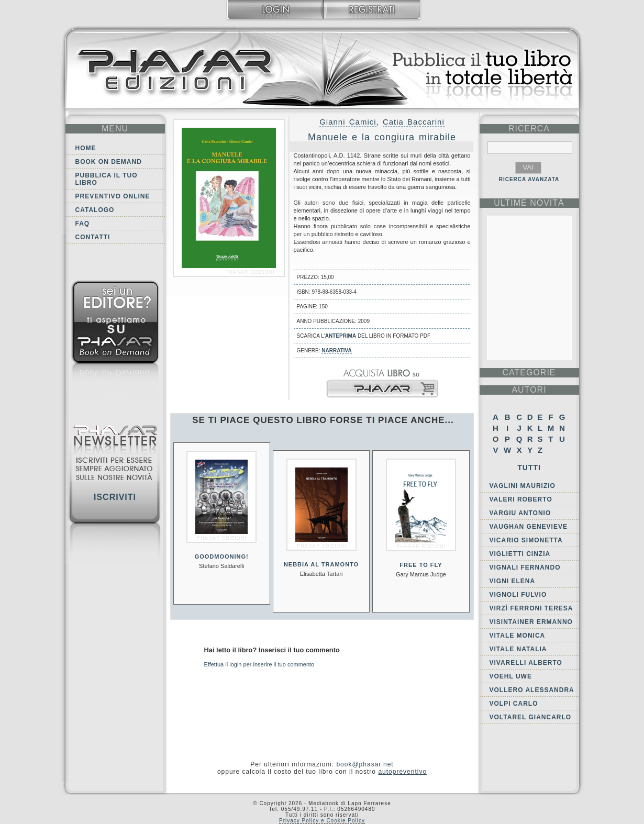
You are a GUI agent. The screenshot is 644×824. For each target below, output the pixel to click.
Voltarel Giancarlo (531, 717)
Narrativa (336, 350)
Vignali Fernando (525, 567)
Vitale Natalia (518, 649)
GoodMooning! (222, 556)
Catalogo (95, 210)
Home (86, 148)
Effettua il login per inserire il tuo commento (259, 664)
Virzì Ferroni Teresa (531, 608)
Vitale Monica (518, 636)
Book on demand (109, 162)
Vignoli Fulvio (518, 595)
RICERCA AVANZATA (529, 179)
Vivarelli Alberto (526, 663)
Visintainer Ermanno (531, 622)
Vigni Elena (513, 581)
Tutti (529, 467)
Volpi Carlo (514, 704)
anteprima (341, 336)
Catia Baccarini (414, 122)
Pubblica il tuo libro (107, 179)
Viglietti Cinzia (520, 554)
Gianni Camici (348, 122)
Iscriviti (115, 497)
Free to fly (421, 565)
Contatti (93, 237)
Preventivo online (113, 196)
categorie (529, 372)
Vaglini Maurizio (523, 486)
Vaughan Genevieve (529, 527)
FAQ (83, 224)
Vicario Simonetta (526, 540)
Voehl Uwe (511, 676)
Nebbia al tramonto (321, 564)
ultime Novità (529, 203)
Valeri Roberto (521, 499)
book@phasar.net (365, 764)
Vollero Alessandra (532, 690)
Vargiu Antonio (520, 513)
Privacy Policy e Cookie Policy (322, 821)
